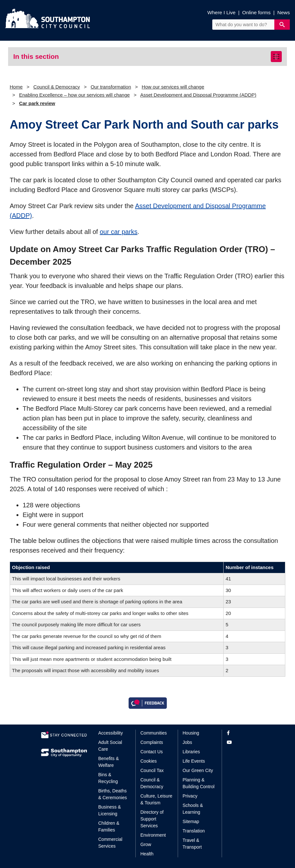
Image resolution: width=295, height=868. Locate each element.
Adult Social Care (110, 746)
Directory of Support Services (152, 819)
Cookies (149, 761)
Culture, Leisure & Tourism (157, 799)
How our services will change (173, 87)
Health (147, 854)
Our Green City (198, 770)
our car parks (119, 232)
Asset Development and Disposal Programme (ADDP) (198, 95)
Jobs (187, 742)
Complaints (152, 742)
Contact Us (152, 752)
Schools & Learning (193, 809)
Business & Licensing (110, 810)
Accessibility (111, 733)
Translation (194, 831)
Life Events (194, 761)
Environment (153, 835)
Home (16, 87)
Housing (191, 733)
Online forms (257, 12)
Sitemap (191, 821)
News (284, 12)
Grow (146, 844)
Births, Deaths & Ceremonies (113, 794)
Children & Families (109, 826)
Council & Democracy (57, 87)
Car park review (37, 103)
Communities (154, 733)
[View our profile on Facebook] (241, 733)
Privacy (190, 796)
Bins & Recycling (108, 778)
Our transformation (111, 87)
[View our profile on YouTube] (241, 742)
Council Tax (152, 770)
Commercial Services (110, 843)
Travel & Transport (192, 844)
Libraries (191, 752)
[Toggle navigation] (276, 57)
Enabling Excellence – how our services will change (74, 95)
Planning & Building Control (199, 783)
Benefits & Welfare (109, 762)
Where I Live (221, 12)
